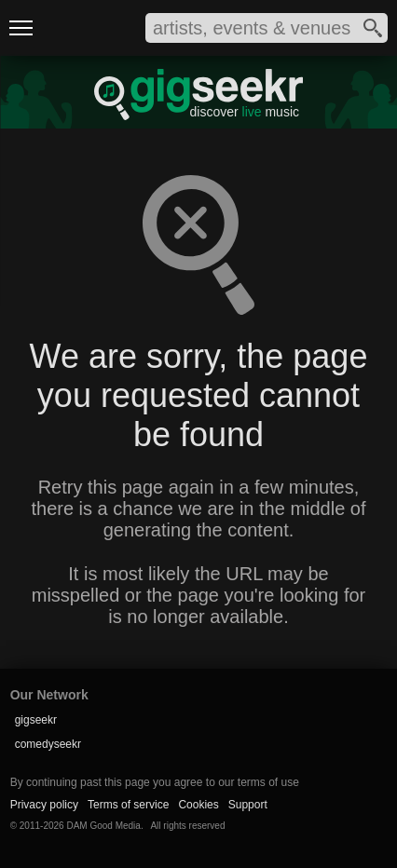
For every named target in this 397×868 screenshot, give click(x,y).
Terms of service (128, 805)
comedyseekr (48, 744)
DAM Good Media (103, 826)
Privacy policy (44, 805)
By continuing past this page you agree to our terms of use (155, 782)
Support (248, 805)
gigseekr (36, 720)
